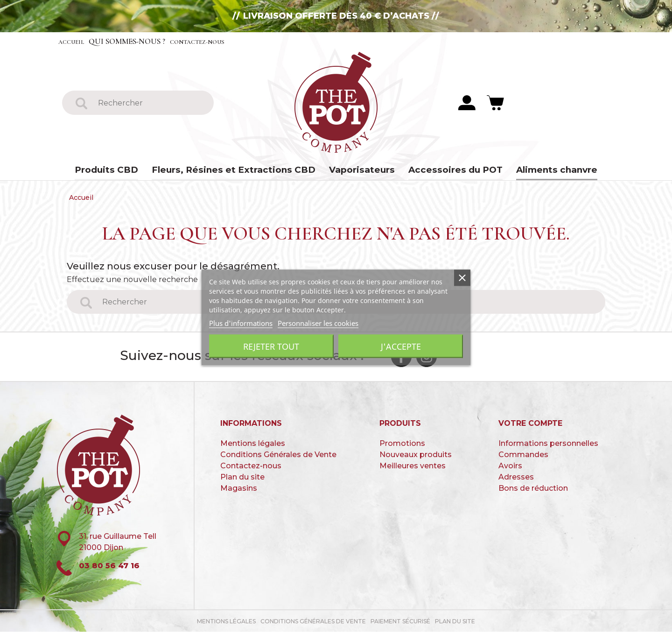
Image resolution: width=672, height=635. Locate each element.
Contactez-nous (223, 41)
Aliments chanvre (545, 170)
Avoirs (510, 469)
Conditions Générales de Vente (278, 457)
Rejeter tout (271, 346)
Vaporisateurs (358, 170)
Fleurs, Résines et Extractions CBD (238, 170)
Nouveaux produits (416, 457)
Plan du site (242, 480)
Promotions (402, 446)
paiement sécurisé (400, 624)
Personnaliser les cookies (318, 323)
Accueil (76, 41)
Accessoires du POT (447, 170)
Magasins (239, 491)
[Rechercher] (150, 103)
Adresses (516, 480)
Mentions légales (253, 446)
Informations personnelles (548, 446)
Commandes (523, 457)
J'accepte (401, 346)
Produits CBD (118, 170)
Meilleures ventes (413, 469)
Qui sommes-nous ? (139, 41)
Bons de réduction (533, 491)
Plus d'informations (241, 323)
